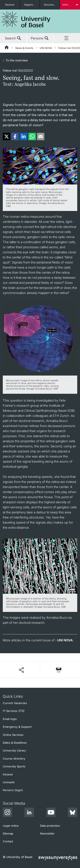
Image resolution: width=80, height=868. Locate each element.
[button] (7, 137)
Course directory (14, 758)
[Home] (7, 48)
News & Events (24, 48)
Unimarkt (9, 782)
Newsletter (47, 833)
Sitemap (8, 833)
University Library (14, 750)
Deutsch (10, 5)
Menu (67, 38)
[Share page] (21, 670)
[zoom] (40, 166)
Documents (50, 5)
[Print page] (59, 670)
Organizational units (32, 5)
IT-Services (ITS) (14, 711)
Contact (8, 841)
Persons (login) (13, 790)
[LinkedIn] (29, 813)
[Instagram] (7, 813)
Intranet (8, 774)
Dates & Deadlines (15, 743)
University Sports (14, 766)
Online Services (13, 735)
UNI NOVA (46, 48)
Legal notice (11, 826)
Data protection (50, 826)
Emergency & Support (17, 727)
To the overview (17, 60)
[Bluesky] (73, 813)
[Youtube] (51, 813)
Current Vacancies (15, 703)
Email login (10, 719)
